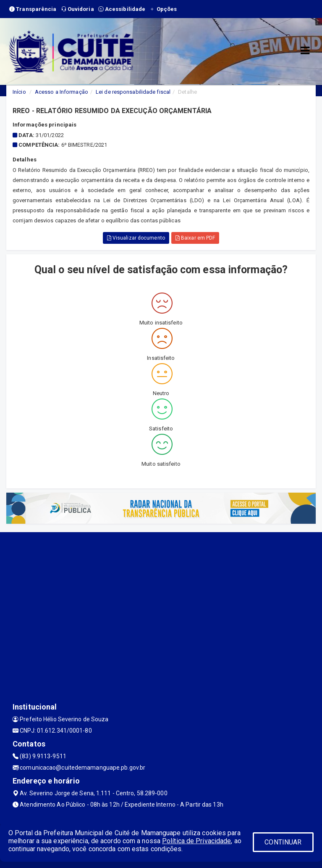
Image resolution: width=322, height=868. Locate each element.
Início (19, 92)
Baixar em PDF (195, 238)
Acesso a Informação (62, 92)
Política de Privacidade (196, 841)
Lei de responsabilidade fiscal (133, 92)
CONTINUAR (283, 842)
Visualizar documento (136, 238)
